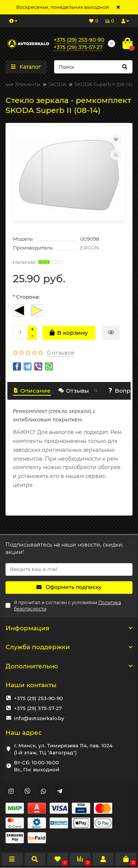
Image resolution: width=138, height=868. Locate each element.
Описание (32, 391)
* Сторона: (26, 297)
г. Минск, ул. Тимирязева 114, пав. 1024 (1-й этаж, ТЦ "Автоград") (63, 749)
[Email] (69, 569)
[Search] (93, 67)
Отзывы (79, 391)
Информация (69, 628)
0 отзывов (61, 353)
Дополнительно (69, 666)
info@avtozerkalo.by (39, 718)
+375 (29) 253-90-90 (38, 698)
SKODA (57, 84)
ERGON (90, 248)
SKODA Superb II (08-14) (103, 84)
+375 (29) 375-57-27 (38, 708)
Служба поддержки (69, 647)
